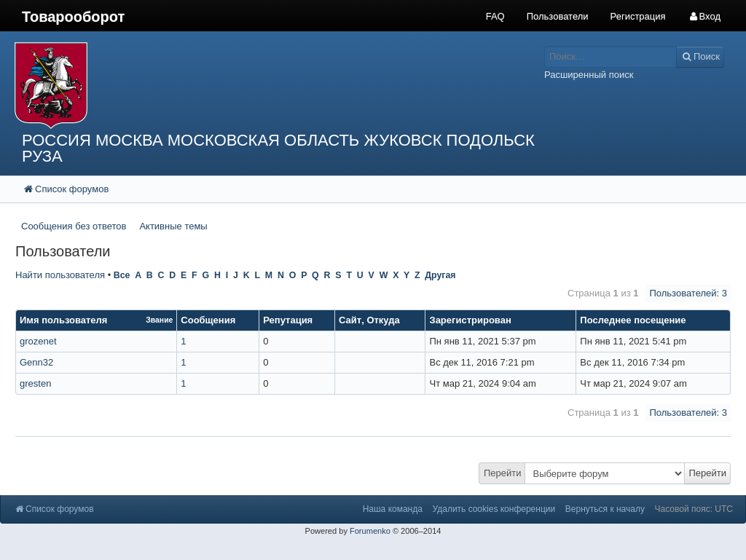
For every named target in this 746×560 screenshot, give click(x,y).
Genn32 (36, 362)
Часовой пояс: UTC (694, 509)
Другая (440, 275)
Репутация (288, 320)
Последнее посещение (633, 320)
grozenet (38, 341)
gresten (35, 383)
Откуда (383, 320)
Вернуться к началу (605, 509)
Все (122, 275)
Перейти (503, 473)
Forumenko (370, 531)
